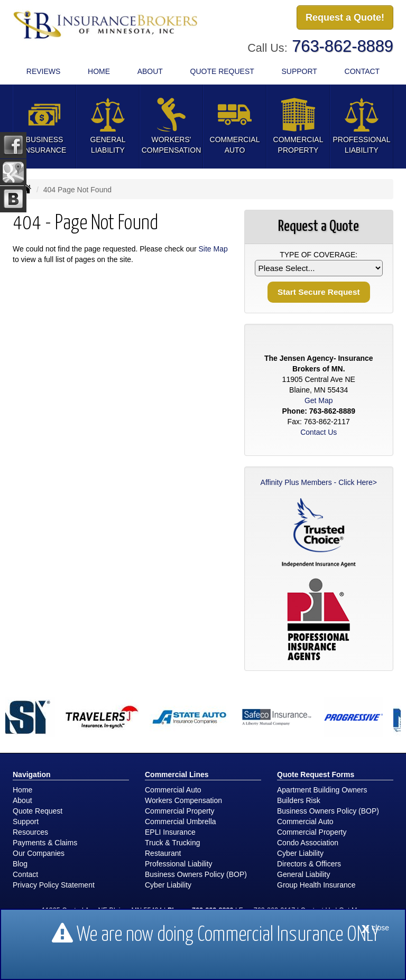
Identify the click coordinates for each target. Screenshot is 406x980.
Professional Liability (179, 864)
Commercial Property (179, 811)
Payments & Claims (45, 843)
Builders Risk (299, 800)
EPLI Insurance (170, 832)
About (150, 71)
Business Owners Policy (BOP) (196, 874)
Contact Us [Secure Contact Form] (319, 432)
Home (99, 71)
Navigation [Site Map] (32, 774)
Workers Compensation (183, 800)
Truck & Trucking (173, 843)
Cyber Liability (168, 885)
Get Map (319, 400)
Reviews (44, 71)
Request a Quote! (345, 17)
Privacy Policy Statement (54, 885)
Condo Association (308, 843)
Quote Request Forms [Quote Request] (316, 774)
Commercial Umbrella (181, 822)
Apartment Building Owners (322, 790)
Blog (20, 864)
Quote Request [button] (222, 71)
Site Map (213, 249)
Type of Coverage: (319, 255)
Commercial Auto (173, 790)
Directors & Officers (309, 864)
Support (26, 822)
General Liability (303, 874)
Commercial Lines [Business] (177, 774)
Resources (30, 832)
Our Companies (39, 853)
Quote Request (38, 811)
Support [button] (299, 71)
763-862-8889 (343, 46)
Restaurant (163, 853)
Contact (362, 71)
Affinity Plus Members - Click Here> (319, 482)
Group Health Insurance (316, 885)
